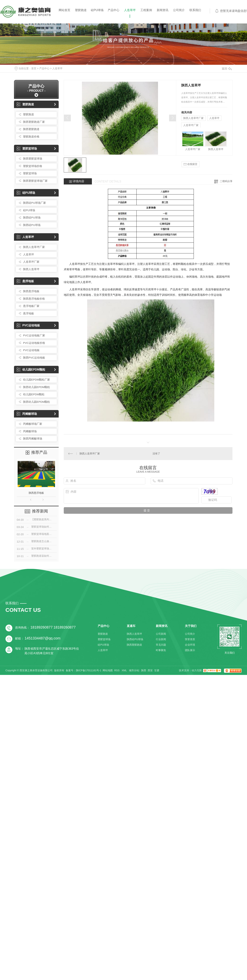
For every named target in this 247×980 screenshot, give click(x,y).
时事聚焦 (161, 650)
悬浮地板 (25, 281)
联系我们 (195, 10)
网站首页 (64, 10)
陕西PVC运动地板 (34, 358)
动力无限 (197, 670)
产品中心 (114, 10)
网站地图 (108, 670)
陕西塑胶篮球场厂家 (35, 181)
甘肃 (157, 670)
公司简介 (179, 10)
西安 (150, 670)
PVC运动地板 (28, 325)
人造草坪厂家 (31, 262)
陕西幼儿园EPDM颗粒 (37, 387)
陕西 (144, 670)
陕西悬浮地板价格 (34, 299)
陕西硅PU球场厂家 (35, 203)
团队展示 (190, 650)
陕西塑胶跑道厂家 (34, 122)
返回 (227, 68)
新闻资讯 (163, 10)
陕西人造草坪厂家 (34, 247)
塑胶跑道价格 (31, 137)
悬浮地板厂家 (31, 306)
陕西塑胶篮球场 (33, 159)
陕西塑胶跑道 (31, 129)
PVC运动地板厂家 (34, 335)
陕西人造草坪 (31, 269)
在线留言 (191, 164)
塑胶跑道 (81, 10)
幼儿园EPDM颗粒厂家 (37, 380)
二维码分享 (226, 181)
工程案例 (146, 10)
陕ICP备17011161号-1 (89, 670)
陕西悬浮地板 (31, 291)
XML (125, 670)
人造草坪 (130, 10)
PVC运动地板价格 (34, 343)
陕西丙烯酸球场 (33, 439)
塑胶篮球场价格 (33, 166)
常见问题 (161, 645)
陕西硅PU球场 (32, 217)
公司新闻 (161, 634)
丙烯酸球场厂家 (33, 424)
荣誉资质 (190, 639)
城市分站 (134, 670)
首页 (34, 68)
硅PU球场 (97, 10)
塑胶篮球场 (27, 149)
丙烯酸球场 (27, 414)
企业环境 (190, 645)
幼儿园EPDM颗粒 (31, 370)
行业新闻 (161, 639)
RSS (117, 670)
